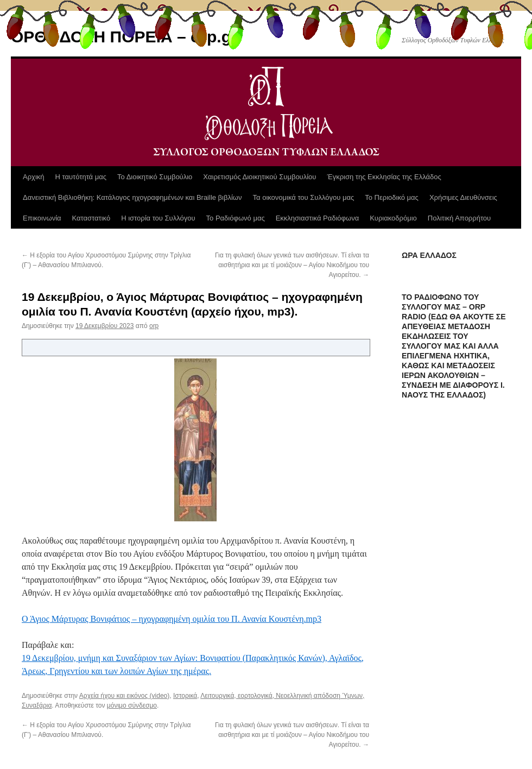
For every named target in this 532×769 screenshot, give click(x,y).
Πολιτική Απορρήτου (459, 218)
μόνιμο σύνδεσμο (132, 705)
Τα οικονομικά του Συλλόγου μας (304, 197)
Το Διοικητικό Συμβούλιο (155, 177)
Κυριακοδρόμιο (393, 218)
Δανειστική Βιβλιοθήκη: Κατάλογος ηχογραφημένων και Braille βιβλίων (132, 197)
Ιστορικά (185, 696)
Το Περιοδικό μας (392, 197)
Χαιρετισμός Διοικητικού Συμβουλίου (259, 177)
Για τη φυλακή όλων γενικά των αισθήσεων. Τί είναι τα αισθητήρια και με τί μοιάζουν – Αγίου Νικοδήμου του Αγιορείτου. (292, 265)
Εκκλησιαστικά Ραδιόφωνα (317, 218)
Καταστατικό (91, 218)
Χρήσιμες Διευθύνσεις (463, 197)
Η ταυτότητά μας (81, 177)
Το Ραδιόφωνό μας (236, 218)
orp (154, 326)
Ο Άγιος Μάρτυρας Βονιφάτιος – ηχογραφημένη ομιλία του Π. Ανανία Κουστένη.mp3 (172, 619)
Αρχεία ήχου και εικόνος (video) (124, 696)
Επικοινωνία (42, 218)
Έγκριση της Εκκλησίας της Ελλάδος (384, 177)
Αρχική (34, 177)
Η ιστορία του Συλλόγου (158, 218)
